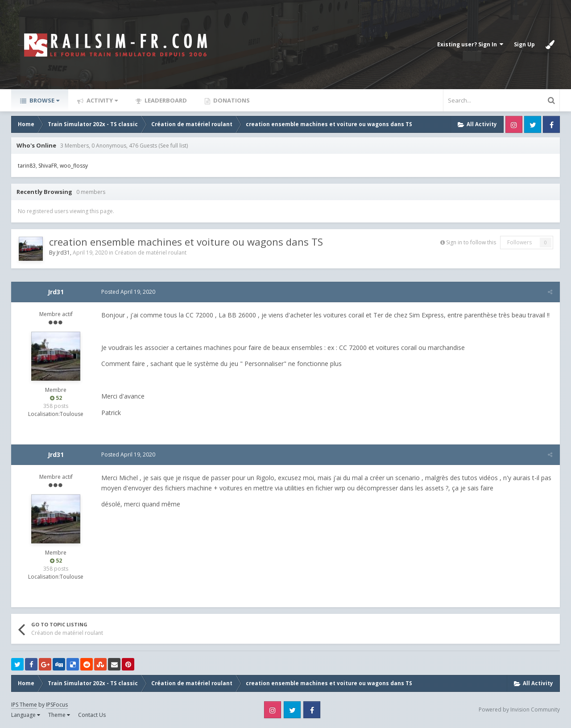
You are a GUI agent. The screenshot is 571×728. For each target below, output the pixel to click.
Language (26, 715)
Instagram (514, 124)
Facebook (551, 124)
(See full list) (173, 146)
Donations (231, 100)
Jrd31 (63, 253)
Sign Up (524, 44)
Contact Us (92, 715)
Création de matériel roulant (151, 253)
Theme (59, 715)
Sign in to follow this (471, 242)
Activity (101, 100)
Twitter (533, 124)
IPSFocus (57, 705)
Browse (44, 100)
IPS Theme (24, 705)
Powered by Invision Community (519, 709)
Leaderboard (165, 100)
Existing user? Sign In (470, 44)
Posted (127, 292)
